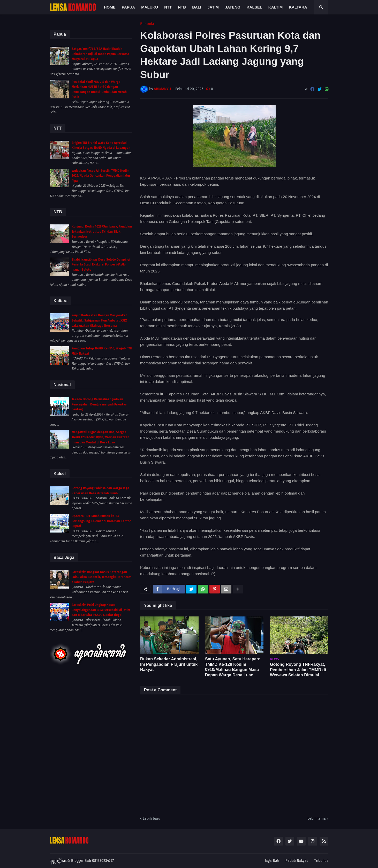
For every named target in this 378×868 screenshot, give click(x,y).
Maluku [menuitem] (150, 7)
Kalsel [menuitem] (254, 7)
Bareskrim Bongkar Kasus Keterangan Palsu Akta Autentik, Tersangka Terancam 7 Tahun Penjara (101, 577)
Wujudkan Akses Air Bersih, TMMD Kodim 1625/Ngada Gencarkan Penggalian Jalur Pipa (101, 176)
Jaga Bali (272, 861)
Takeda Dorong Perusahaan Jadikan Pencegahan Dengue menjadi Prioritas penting (99, 404)
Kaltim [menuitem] (276, 7)
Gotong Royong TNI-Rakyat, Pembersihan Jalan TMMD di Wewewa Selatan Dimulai (298, 670)
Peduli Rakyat (297, 861)
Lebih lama (317, 819)
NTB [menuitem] (182, 7)
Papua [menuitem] (128, 7)
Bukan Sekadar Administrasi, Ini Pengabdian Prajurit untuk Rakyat (169, 664)
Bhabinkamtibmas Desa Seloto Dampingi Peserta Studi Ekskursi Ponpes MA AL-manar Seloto (101, 265)
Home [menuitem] (110, 7)
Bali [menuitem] (197, 7)
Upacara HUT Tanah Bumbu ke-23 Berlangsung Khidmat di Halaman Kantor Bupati (101, 521)
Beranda (147, 24)
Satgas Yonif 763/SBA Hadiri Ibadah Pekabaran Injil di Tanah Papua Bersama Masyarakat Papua (100, 54)
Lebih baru (152, 819)
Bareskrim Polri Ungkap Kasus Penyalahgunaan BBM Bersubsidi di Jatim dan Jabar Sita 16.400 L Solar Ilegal (101, 610)
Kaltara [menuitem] (298, 7)
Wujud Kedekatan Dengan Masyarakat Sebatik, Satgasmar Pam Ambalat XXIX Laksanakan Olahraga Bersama (99, 320)
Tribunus (321, 861)
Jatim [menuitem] (213, 7)
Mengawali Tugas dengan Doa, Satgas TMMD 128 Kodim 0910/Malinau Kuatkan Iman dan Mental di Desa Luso (100, 437)
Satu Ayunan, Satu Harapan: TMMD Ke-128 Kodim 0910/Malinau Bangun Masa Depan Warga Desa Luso (233, 667)
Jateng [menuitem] (233, 7)
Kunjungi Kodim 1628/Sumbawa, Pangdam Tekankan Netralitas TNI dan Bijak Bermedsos (102, 232)
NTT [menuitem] (168, 7)
